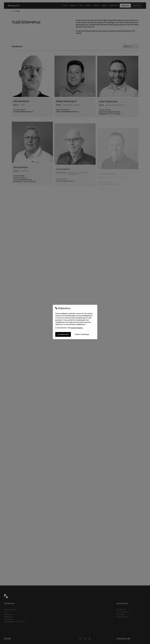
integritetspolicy (77, 328)
